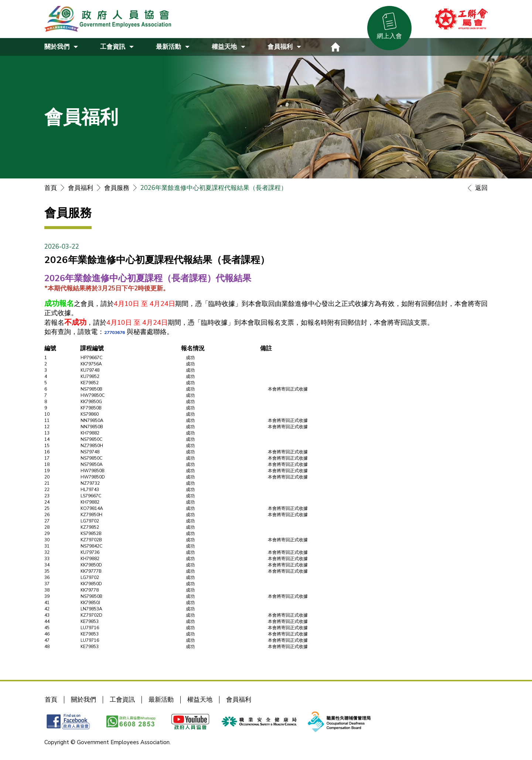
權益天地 (200, 700)
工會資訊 (122, 700)
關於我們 (83, 700)
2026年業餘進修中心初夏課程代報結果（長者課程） (214, 188)
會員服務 (117, 188)
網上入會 (389, 36)
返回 (476, 188)
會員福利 (81, 188)
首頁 (51, 188)
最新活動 (161, 700)
